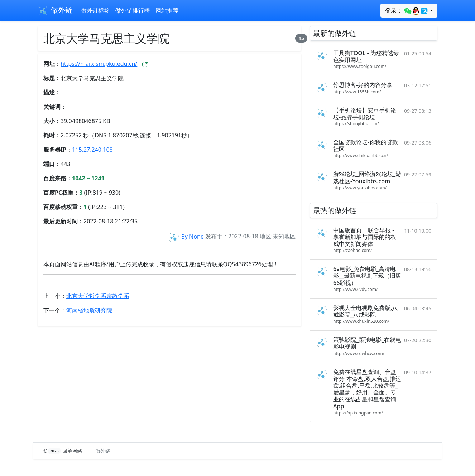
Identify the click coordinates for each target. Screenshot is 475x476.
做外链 (55, 11)
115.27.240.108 (92, 150)
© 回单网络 (64, 451)
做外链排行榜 (133, 10)
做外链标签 (95, 10)
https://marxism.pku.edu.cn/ (99, 64)
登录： (407, 11)
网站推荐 (167, 10)
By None (186, 237)
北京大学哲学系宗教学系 (98, 296)
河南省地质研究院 (89, 310)
